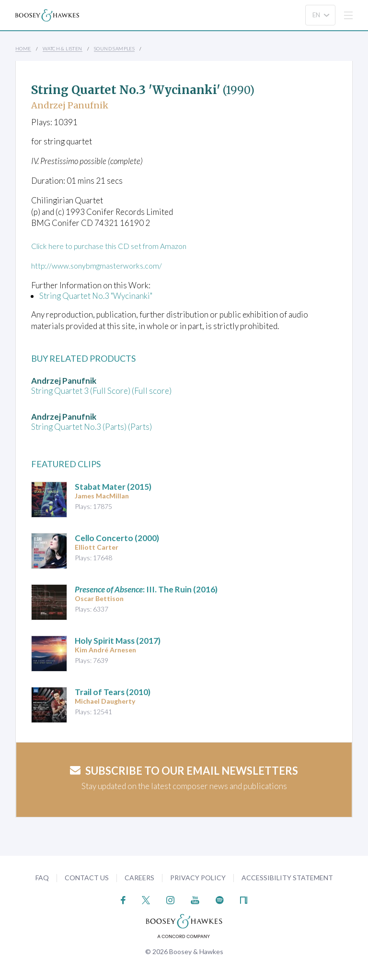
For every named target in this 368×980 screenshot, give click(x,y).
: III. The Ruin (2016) (146, 589)
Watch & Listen (63, 48)
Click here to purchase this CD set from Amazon (115, 246)
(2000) (117, 537)
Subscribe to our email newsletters (184, 770)
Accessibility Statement (287, 877)
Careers (139, 877)
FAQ (42, 877)
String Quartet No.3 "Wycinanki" (96, 295)
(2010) (113, 691)
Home (23, 48)
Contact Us (87, 877)
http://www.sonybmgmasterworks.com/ (101, 266)
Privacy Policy (198, 877)
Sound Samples (114, 48)
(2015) (113, 486)
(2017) (118, 640)
